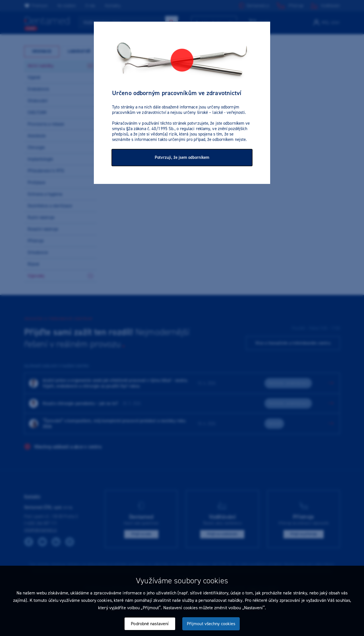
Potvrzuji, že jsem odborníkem (182, 157)
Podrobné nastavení (150, 624)
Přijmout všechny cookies (211, 624)
